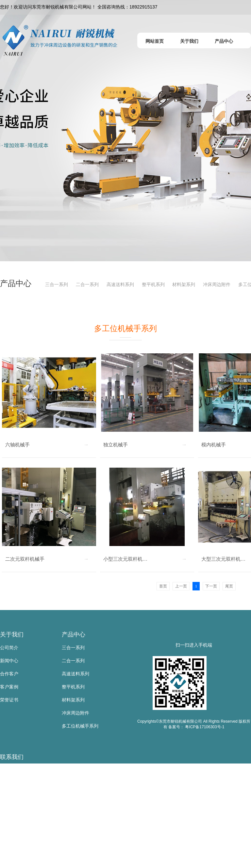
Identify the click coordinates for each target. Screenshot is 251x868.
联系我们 (12, 757)
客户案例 (9, 687)
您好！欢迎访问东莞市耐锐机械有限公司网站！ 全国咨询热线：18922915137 (79, 7)
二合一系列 (87, 284)
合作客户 (9, 674)
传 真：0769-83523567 (24, 822)
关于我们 (12, 635)
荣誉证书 (9, 700)
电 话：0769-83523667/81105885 (34, 809)
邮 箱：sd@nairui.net (22, 835)
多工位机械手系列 (80, 726)
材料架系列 (184, 284)
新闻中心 (9, 661)
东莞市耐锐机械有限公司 (25, 770)
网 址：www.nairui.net (22, 848)
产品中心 (74, 635)
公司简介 (9, 648)
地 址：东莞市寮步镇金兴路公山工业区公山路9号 (50, 861)
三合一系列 (57, 284)
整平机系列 (153, 284)
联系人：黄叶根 (16, 783)
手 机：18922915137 (22, 796)
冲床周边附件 (217, 284)
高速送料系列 (120, 284)
